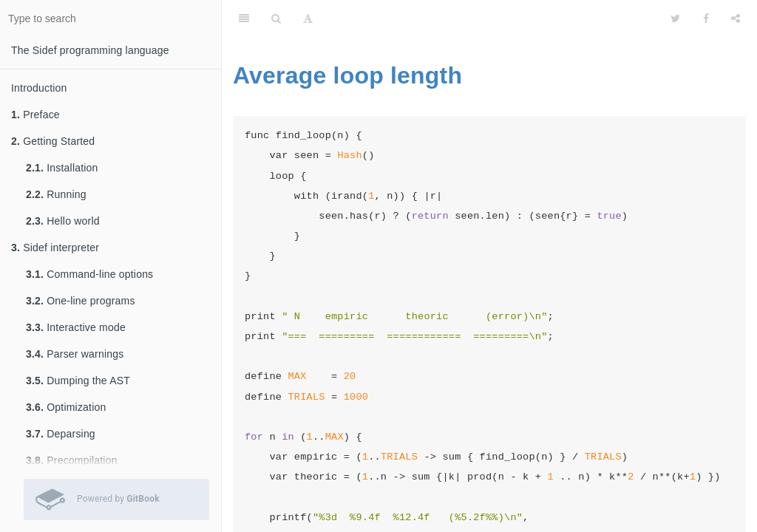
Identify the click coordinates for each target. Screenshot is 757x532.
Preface (35, 115)
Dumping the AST (78, 381)
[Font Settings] (308, 18)
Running (56, 194)
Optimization (66, 407)
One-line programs (81, 301)
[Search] (276, 18)
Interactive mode (76, 327)
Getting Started (53, 141)
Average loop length (347, 75)
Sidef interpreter (55, 248)
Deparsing (61, 434)
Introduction (39, 88)
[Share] (736, 18)
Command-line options (89, 274)
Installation (62, 168)
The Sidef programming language (90, 50)
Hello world (63, 221)
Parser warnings (75, 354)
